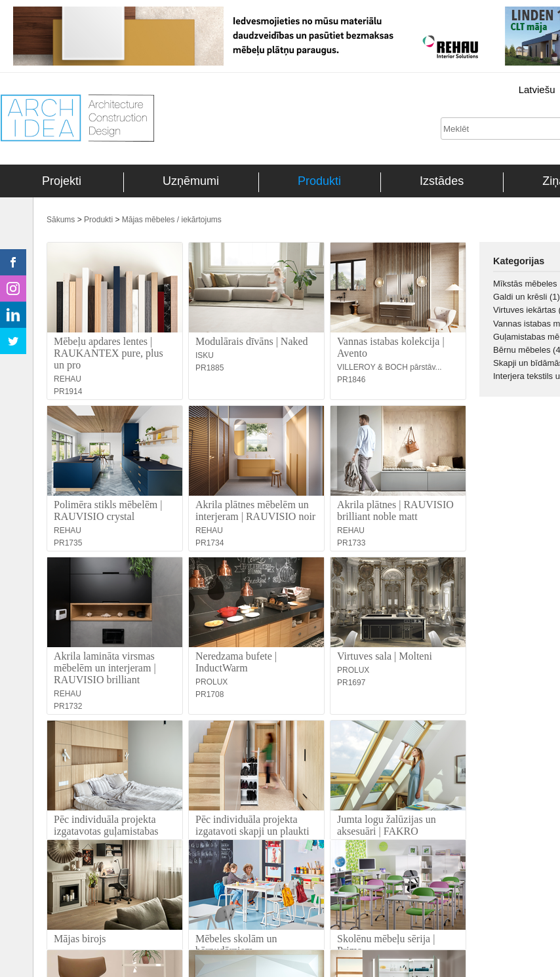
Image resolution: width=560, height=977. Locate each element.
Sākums (61, 220)
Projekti (62, 181)
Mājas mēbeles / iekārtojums (172, 220)
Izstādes (442, 181)
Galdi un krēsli (527, 297)
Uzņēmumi (191, 181)
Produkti (319, 181)
